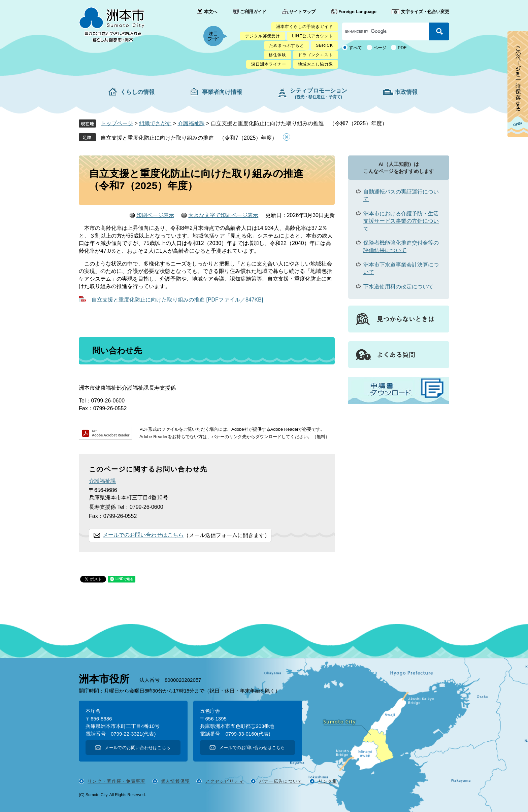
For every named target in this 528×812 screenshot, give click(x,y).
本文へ (211, 12)
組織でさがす (155, 123)
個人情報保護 (175, 781)
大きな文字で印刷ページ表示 (223, 215)
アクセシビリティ (224, 781)
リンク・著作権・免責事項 (117, 781)
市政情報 (406, 92)
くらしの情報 (137, 92)
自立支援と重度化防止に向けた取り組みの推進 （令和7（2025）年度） (189, 138)
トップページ (117, 123)
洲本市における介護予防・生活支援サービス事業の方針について (401, 221)
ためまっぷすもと (287, 45)
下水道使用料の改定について (398, 287)
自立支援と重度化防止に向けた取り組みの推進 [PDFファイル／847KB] (177, 300)
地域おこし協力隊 (316, 64)
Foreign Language (357, 12)
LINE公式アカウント (312, 36)
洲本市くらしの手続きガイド (305, 27)
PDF (402, 48)
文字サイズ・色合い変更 (425, 12)
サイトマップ (302, 12)
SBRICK (324, 45)
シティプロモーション (319, 93)
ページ (380, 48)
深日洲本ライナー (269, 64)
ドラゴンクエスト (316, 55)
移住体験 (277, 55)
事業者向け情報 (222, 92)
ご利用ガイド (253, 12)
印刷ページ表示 (155, 215)
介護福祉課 (191, 123)
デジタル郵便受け (263, 36)
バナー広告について (281, 781)
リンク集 (328, 781)
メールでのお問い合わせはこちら (143, 535)
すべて (355, 48)
